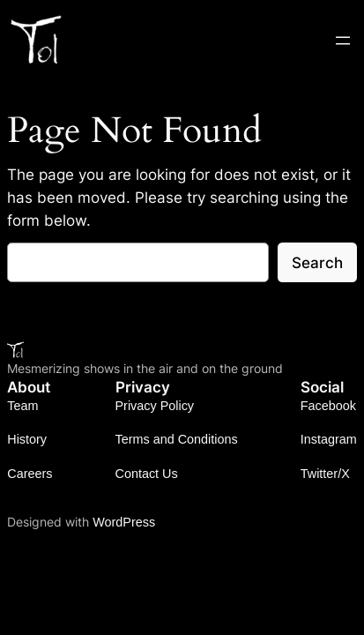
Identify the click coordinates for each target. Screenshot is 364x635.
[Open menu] (343, 41)
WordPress (124, 522)
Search (317, 263)
